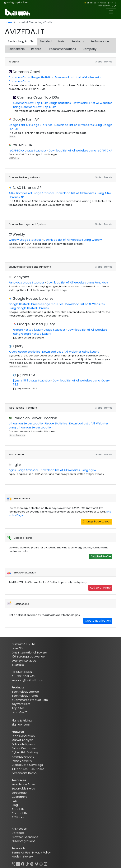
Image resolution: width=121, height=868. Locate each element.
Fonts (12, 137)
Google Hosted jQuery (36, 324)
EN (85, 3)
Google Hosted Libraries (33, 298)
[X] (13, 864)
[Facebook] (23, 864)
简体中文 (107, 5)
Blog (15, 805)
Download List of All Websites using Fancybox (77, 283)
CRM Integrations (23, 841)
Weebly (19, 234)
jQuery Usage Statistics (24, 352)
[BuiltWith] (18, 12)
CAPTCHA (14, 158)
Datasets (18, 833)
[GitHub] (41, 864)
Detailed (46, 41)
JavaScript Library (19, 367)
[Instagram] (46, 864)
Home (9, 22)
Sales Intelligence (24, 744)
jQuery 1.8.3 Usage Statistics (32, 381)
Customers (19, 797)
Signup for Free (19, 2)
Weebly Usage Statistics (25, 240)
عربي (114, 5)
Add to (100, 588)
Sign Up (17, 725)
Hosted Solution (17, 248)
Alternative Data (23, 757)
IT (98, 3)
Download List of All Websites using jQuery (71, 352)
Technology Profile (21, 41)
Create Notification (98, 621)
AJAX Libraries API (27, 188)
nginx (17, 465)
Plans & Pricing (22, 721)
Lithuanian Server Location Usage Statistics (38, 423)
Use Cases (37, 769)
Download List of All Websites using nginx (68, 470)
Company (89, 49)
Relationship (16, 49)
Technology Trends (25, 696)
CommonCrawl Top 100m (39, 97)
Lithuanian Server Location (35, 418)
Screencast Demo (24, 773)
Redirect (37, 49)
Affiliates (18, 817)
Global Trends (104, 62)
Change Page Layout (97, 521)
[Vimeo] (36, 864)
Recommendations (63, 49)
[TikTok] (27, 864)
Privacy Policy (41, 853)
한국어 (110, 3)
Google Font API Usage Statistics (30, 125)
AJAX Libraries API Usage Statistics (32, 193)
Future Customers (24, 748)
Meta (62, 41)
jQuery (18, 346)
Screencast (20, 793)
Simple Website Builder (39, 248)
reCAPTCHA (22, 145)
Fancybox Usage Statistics (27, 283)
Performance (100, 41)
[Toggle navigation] (111, 12)
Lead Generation (23, 736)
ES (95, 3)
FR (91, 3)
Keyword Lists (21, 704)
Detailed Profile (101, 556)
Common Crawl (26, 72)
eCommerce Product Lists (30, 700)
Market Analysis (22, 740)
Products (78, 41)
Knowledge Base (23, 784)
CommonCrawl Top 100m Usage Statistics (42, 103)
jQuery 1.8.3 (26, 375)
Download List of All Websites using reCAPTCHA (80, 151)
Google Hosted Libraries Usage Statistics (36, 304)
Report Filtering (22, 761)
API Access (19, 829)
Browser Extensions (25, 837)
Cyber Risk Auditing (25, 752)
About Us (18, 809)
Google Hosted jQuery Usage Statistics (39, 330)
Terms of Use (21, 853)
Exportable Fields (23, 789)
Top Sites (18, 708)
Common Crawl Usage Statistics (31, 77)
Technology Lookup (25, 692)
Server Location (17, 435)
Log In (5, 2)
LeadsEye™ (19, 712)
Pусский (103, 3)
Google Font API (26, 119)
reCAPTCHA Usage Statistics (28, 151)
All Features (20, 769)
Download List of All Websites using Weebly (73, 240)
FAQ (14, 801)
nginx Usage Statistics (24, 470)
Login (28, 725)
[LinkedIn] (18, 864)
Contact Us (20, 813)
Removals (19, 848)
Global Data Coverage (27, 765)
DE (88, 3)
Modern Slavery (22, 857)
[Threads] (32, 864)
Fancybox (21, 277)
